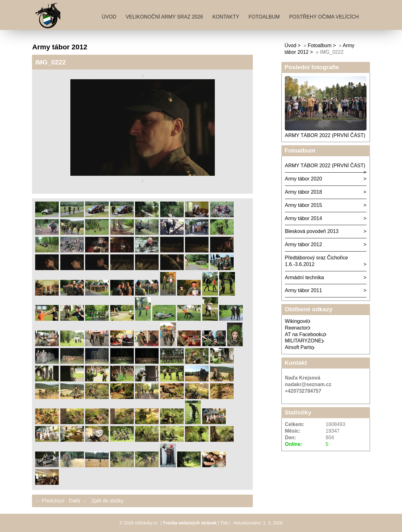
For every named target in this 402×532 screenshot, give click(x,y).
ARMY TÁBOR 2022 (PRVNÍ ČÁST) (325, 135)
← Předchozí (50, 501)
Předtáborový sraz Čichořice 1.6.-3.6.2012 (316, 261)
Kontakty (226, 17)
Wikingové (298, 321)
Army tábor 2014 (303, 218)
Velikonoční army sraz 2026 (164, 17)
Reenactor (298, 328)
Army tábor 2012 (303, 244)
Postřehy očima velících (324, 17)
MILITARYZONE (304, 341)
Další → (78, 501)
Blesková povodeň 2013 (312, 231)
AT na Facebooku (306, 334)
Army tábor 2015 (303, 205)
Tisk (224, 523)
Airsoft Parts (300, 347)
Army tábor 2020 (303, 179)
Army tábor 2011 (303, 290)
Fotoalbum (264, 17)
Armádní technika (304, 277)
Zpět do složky (108, 501)
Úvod (109, 17)
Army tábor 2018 (303, 192)
